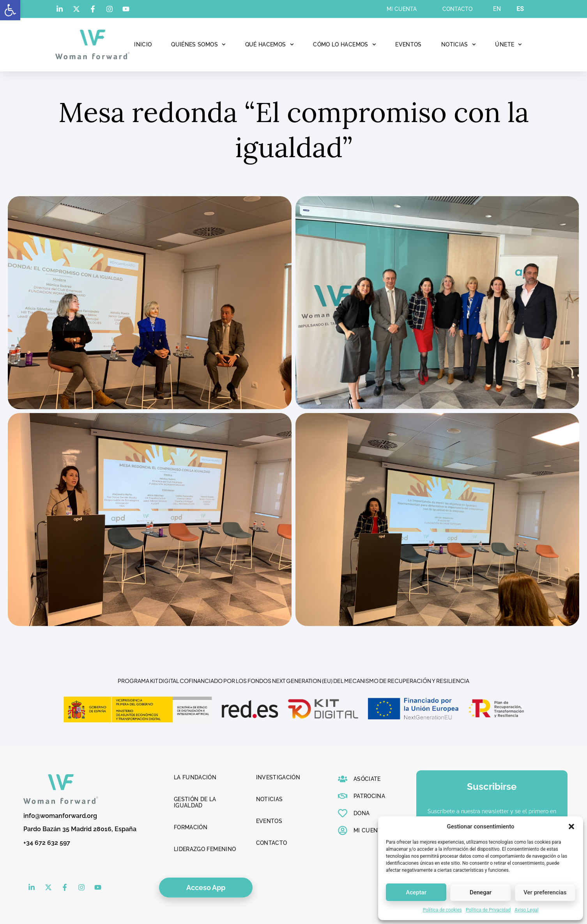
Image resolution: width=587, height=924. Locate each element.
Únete (508, 44)
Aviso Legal (526, 910)
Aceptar (416, 892)
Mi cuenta (402, 9)
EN (497, 9)
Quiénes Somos (198, 44)
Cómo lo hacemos (344, 44)
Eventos (408, 44)
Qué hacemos (270, 44)
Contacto (457, 9)
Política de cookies (443, 910)
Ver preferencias (545, 892)
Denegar (481, 892)
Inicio (143, 44)
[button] (10, 10)
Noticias (459, 44)
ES (520, 9)
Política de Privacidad (488, 910)
